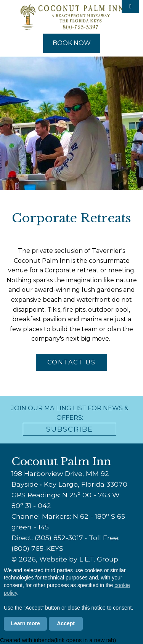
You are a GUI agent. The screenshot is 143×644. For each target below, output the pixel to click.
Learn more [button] (26, 623)
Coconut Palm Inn (72, 17)
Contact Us (71, 362)
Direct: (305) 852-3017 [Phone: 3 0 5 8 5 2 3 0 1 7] (47, 538)
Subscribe (70, 429)
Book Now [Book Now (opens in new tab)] (72, 43)
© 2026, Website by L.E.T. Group (65, 559)
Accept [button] (66, 623)
